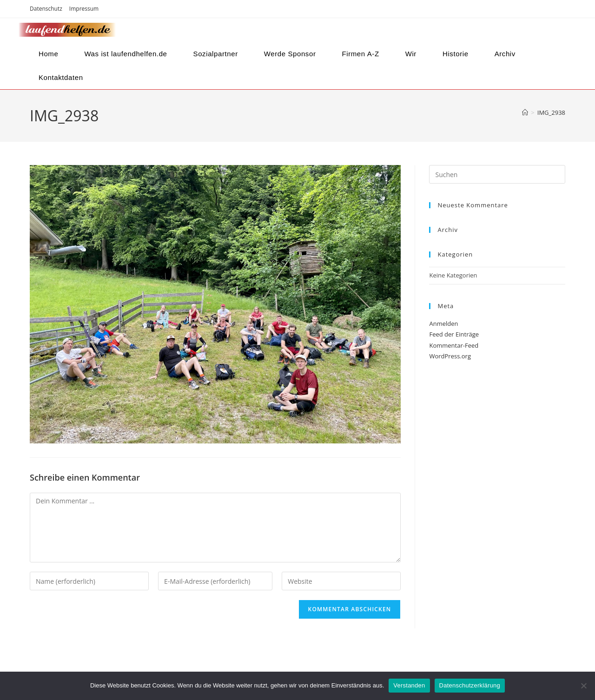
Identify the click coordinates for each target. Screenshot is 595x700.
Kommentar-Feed (454, 345)
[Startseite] (525, 112)
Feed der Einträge (454, 334)
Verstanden (409, 685)
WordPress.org (450, 356)
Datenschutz (46, 9)
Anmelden (443, 324)
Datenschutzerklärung (470, 685)
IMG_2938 (551, 112)
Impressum (84, 9)
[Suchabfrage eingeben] (497, 174)
